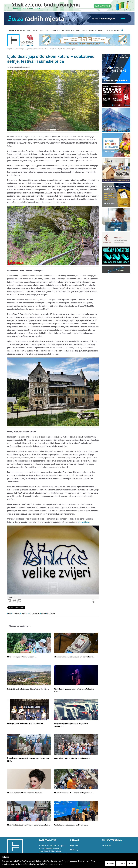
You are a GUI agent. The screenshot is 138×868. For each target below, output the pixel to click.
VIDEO (78, 31)
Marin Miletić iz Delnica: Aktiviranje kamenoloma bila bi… (28, 825)
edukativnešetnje (34, 613)
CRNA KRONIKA (51, 31)
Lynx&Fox (24, 613)
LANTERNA (109, 31)
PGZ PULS (85, 31)
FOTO (73, 31)
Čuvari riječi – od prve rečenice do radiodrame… (72, 758)
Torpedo (10, 49)
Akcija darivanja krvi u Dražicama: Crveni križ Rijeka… (74, 657)
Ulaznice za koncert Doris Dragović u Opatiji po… (25, 793)
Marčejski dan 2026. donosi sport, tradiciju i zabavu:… (74, 793)
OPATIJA (36, 31)
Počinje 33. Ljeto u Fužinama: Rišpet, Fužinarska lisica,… (28, 689)
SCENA (68, 31)
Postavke (110, 864)
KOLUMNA (61, 31)
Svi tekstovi (106, 846)
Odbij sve (121, 864)
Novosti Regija (20, 49)
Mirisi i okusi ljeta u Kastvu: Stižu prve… (22, 657)
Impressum (74, 846)
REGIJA (29, 31)
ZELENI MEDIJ (100, 31)
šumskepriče (51, 613)
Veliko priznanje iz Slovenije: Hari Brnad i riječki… (26, 724)
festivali (43, 613)
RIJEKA (23, 31)
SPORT (42, 31)
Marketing (74, 850)
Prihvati (132, 864)
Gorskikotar (16, 613)
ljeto (9, 613)
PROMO (117, 31)
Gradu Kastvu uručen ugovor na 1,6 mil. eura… (71, 825)
